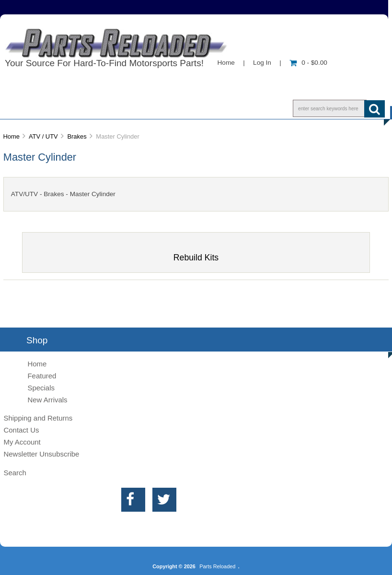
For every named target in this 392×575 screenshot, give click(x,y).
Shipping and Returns (38, 418)
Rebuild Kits (196, 253)
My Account (22, 442)
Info (86, 108)
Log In (262, 63)
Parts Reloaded (217, 566)
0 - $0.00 (308, 63)
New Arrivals (47, 400)
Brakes (77, 136)
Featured (42, 376)
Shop (37, 108)
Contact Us (145, 108)
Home (226, 63)
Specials (41, 388)
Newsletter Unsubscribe (41, 454)
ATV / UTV (43, 136)
